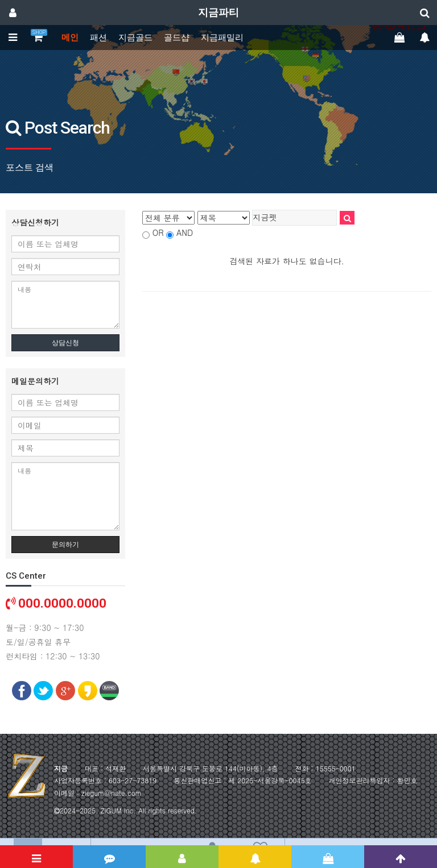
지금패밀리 (222, 38)
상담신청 (65, 343)
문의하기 (65, 545)
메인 (70, 38)
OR (158, 232)
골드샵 (177, 38)
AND (185, 232)
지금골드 (135, 38)
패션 (98, 38)
